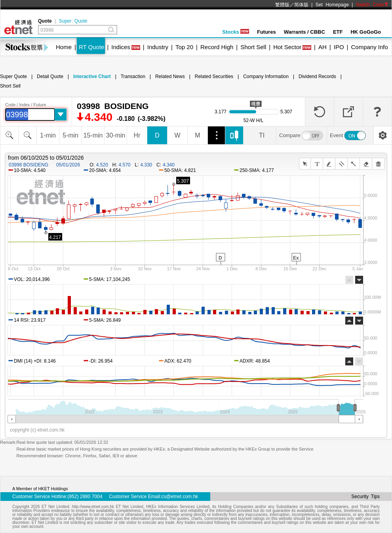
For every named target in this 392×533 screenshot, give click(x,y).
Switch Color (372, 5)
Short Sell (253, 47)
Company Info (369, 47)
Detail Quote (50, 76)
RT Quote (91, 47)
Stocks (236, 32)
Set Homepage (332, 5)
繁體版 (282, 5)
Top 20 (184, 47)
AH (323, 47)
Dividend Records (317, 76)
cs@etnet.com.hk (180, 497)
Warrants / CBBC (304, 32)
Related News (170, 76)
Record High (217, 47)
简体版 (301, 5)
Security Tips (365, 497)
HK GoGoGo (366, 32)
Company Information (266, 76)
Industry (158, 47)
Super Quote (73, 21)
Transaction (133, 76)
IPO (339, 47)
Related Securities (214, 76)
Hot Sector (287, 47)
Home (64, 47)
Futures (266, 32)
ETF (338, 32)
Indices (121, 47)
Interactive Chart (92, 76)
